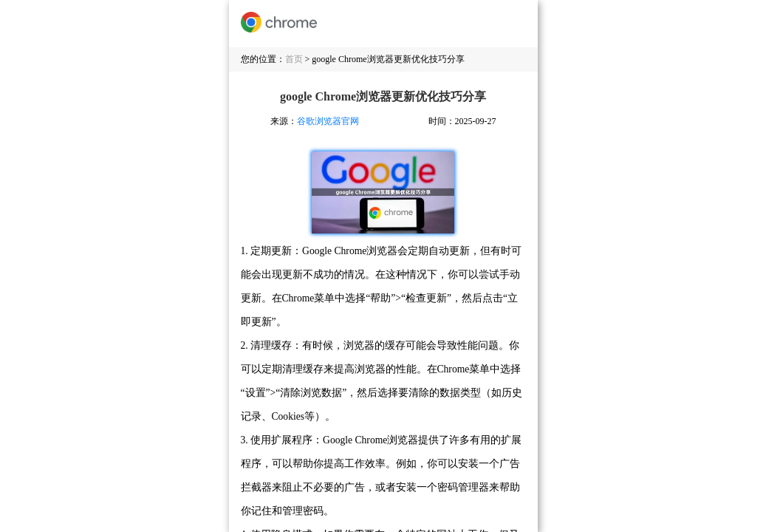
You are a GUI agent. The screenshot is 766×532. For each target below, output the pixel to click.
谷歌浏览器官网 (328, 121)
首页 (294, 59)
